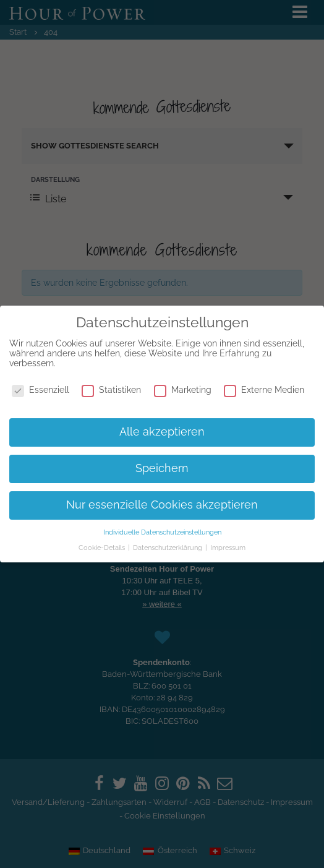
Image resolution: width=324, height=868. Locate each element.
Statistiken (111, 390)
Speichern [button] (162, 468)
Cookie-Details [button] (103, 548)
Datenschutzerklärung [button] (168, 548)
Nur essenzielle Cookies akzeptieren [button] (162, 505)
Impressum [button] (228, 548)
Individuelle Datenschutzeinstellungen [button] (162, 532)
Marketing (183, 390)
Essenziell (40, 390)
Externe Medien (264, 390)
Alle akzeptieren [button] (162, 432)
